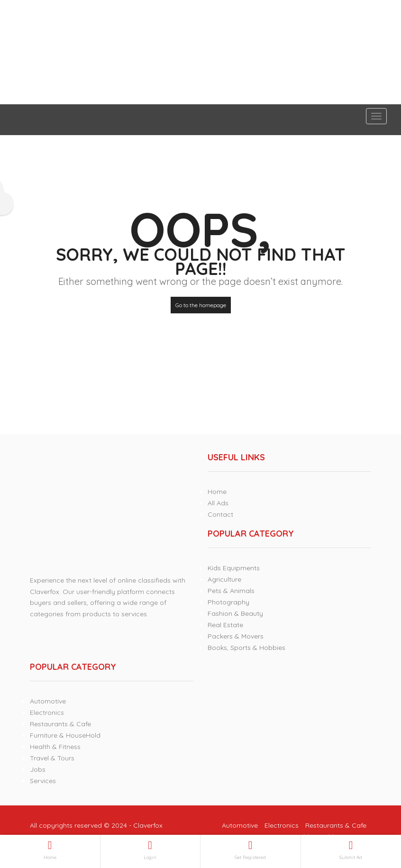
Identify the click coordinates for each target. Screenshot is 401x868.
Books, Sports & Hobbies (246, 648)
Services (43, 781)
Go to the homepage (201, 305)
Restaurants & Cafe (60, 724)
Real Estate (225, 625)
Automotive (48, 701)
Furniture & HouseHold (65, 735)
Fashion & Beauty (235, 613)
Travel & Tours (52, 758)
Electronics (47, 713)
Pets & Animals (231, 591)
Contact (220, 514)
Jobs (38, 769)
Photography (228, 602)
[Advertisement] (200, 52)
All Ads (218, 503)
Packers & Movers (236, 636)
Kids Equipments (234, 568)
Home (217, 492)
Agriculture (224, 579)
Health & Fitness (55, 747)
